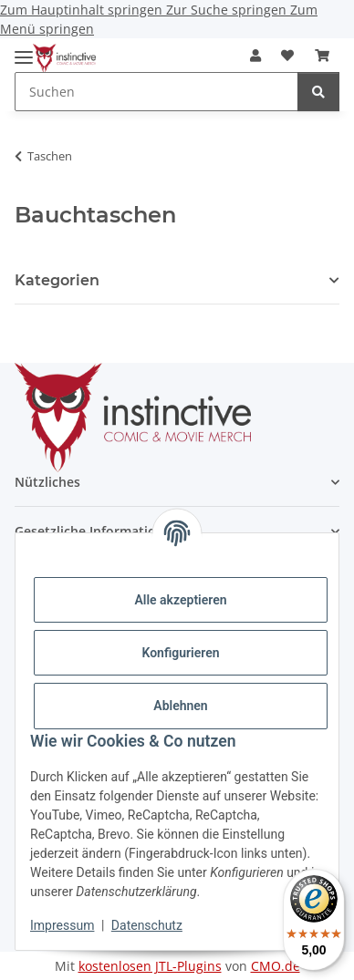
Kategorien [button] (57, 280)
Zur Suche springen (228, 10)
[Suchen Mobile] (156, 92)
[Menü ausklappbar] (24, 50)
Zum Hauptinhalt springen (83, 10)
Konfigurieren (180, 653)
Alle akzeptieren (180, 600)
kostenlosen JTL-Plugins (150, 966)
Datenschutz (147, 925)
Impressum (62, 925)
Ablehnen (180, 706)
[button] (255, 55)
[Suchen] (318, 92)
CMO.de (276, 966)
